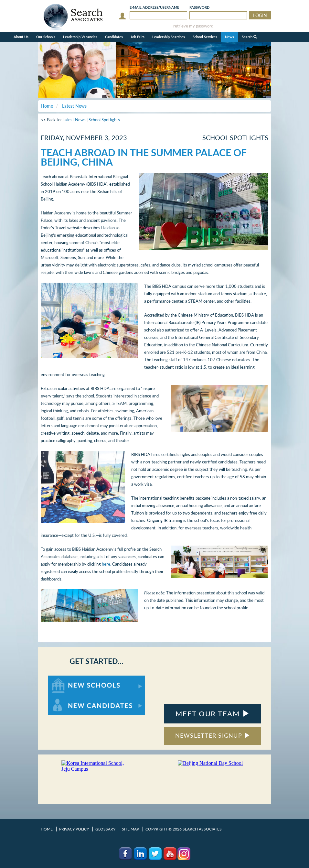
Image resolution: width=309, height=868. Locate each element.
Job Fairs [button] (138, 37)
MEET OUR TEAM (213, 714)
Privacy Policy (74, 829)
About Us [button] (21, 37)
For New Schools (65, 679)
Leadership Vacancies (80, 37)
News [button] (229, 37)
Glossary (105, 829)
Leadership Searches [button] (169, 37)
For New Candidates (68, 698)
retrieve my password (193, 26)
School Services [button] (205, 37)
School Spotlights (104, 120)
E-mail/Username (154, 7)
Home (47, 829)
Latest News (74, 120)
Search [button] (249, 37)
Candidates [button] (114, 37)
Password (199, 7)
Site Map (130, 829)
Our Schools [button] (46, 37)
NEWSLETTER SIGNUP (213, 735)
